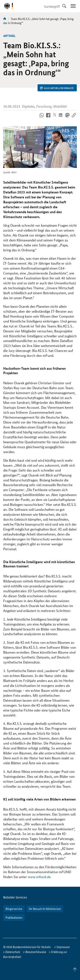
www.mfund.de (39, 877)
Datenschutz (13, 952)
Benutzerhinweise (36, 952)
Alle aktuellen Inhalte (57, 88)
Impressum (63, 947)
